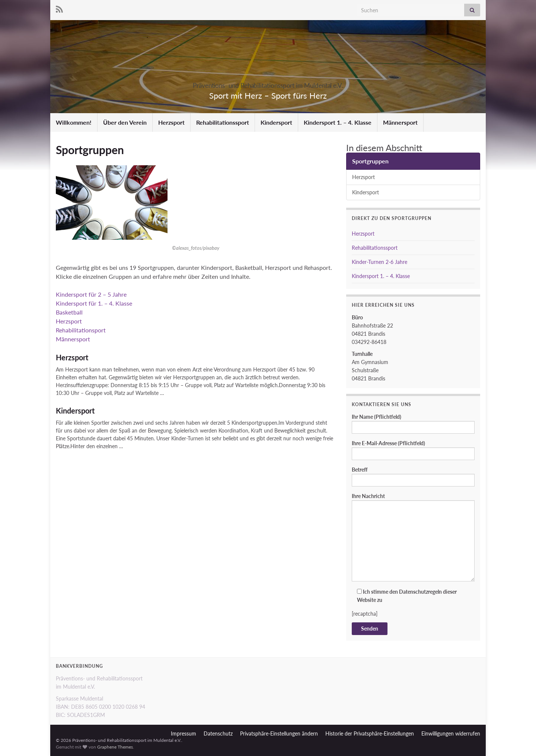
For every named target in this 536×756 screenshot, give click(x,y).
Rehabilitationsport (81, 330)
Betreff (413, 476)
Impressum (184, 733)
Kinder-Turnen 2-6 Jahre (379, 262)
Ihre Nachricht (413, 537)
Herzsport (171, 122)
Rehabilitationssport (223, 122)
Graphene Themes (115, 747)
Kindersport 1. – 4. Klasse (338, 122)
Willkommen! (74, 122)
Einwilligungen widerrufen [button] (451, 733)
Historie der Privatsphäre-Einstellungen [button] (370, 733)
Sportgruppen (370, 161)
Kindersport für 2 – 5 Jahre (91, 294)
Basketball (69, 312)
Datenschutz (218, 733)
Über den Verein (125, 122)
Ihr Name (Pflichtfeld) (413, 424)
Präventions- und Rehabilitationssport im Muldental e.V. (268, 83)
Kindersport (276, 122)
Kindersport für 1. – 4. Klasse (94, 303)
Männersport (400, 122)
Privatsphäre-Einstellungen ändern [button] (279, 733)
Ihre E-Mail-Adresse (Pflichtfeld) (413, 450)
